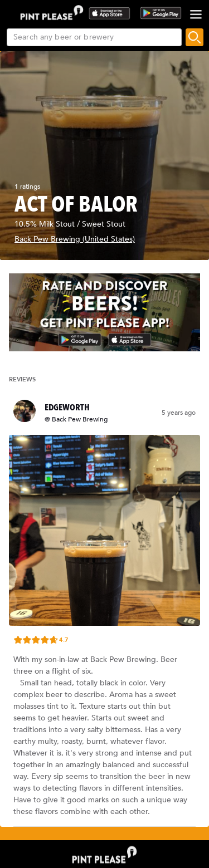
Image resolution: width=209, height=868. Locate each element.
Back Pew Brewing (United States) (75, 239)
